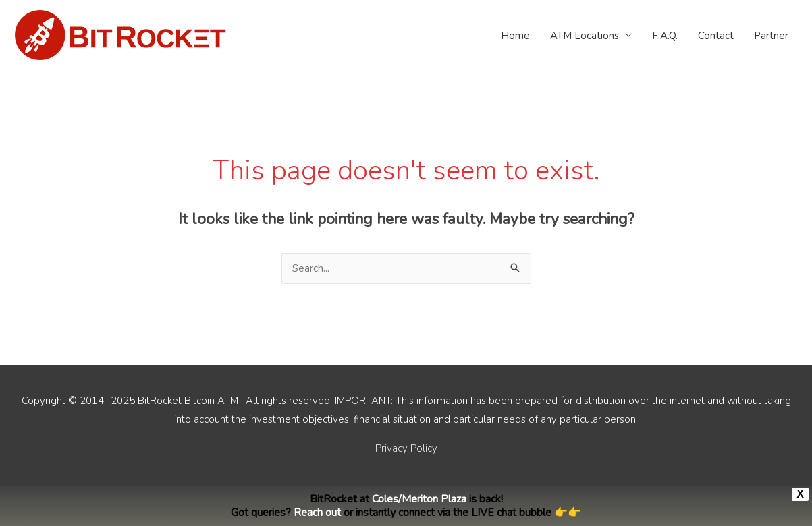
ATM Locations (585, 36)
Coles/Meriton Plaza (419, 499)
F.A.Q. (665, 36)
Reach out (317, 513)
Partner (771, 36)
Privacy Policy (406, 448)
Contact (716, 36)
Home (515, 36)
